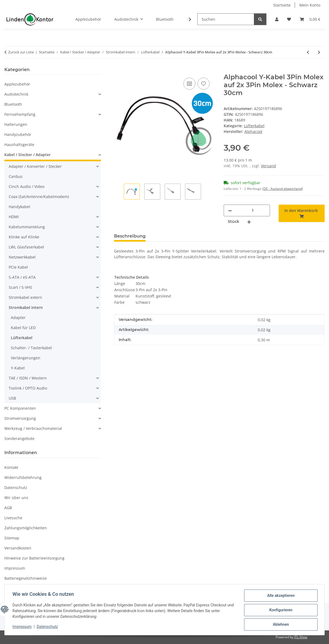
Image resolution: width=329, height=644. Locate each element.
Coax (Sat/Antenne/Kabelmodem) (39, 197)
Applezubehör (17, 84)
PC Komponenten (20, 408)
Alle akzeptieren (280, 596)
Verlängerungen (26, 358)
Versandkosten (18, 548)
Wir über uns (16, 498)
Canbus (16, 176)
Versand (268, 166)
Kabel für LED (23, 328)
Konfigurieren (280, 610)
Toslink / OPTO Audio (28, 388)
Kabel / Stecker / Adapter (27, 155)
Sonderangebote (19, 438)
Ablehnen (280, 625)
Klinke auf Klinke (24, 237)
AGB (8, 508)
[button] (277, 19)
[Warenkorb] (310, 19)
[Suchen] (226, 19)
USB (12, 398)
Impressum (23, 627)
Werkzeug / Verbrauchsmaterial (33, 428)
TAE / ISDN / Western (28, 378)
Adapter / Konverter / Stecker (35, 166)
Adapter (18, 318)
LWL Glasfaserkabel (26, 247)
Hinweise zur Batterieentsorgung (34, 558)
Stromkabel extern (25, 297)
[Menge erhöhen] (249, 222)
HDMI (14, 217)
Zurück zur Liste (21, 52)
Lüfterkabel (254, 126)
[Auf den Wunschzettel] (204, 84)
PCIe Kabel (18, 267)
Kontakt (11, 467)
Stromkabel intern (26, 307)
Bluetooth (13, 104)
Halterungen (16, 124)
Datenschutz (48, 627)
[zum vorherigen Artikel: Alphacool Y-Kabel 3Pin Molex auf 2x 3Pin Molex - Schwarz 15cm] (308, 52)
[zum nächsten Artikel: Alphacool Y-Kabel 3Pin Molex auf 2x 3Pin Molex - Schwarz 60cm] (319, 52)
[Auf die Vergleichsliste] (189, 84)
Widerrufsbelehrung (23, 477)
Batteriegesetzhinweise (26, 578)
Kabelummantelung (27, 227)
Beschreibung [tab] (130, 236)
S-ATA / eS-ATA (22, 277)
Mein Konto (310, 5)
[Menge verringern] (230, 210)
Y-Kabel (18, 368)
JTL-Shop (301, 637)
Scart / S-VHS (20, 287)
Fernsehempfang (20, 114)
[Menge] (253, 210)
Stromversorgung (20, 418)
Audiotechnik (16, 94)
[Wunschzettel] (289, 19)
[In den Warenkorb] (118, 70)
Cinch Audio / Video (27, 186)
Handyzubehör (18, 134)
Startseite (282, 5)
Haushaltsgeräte (19, 145)
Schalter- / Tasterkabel (31, 348)
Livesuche (13, 518)
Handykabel (19, 207)
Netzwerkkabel (22, 257)
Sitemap (12, 538)
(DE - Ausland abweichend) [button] (283, 189)
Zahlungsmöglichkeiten (26, 528)
